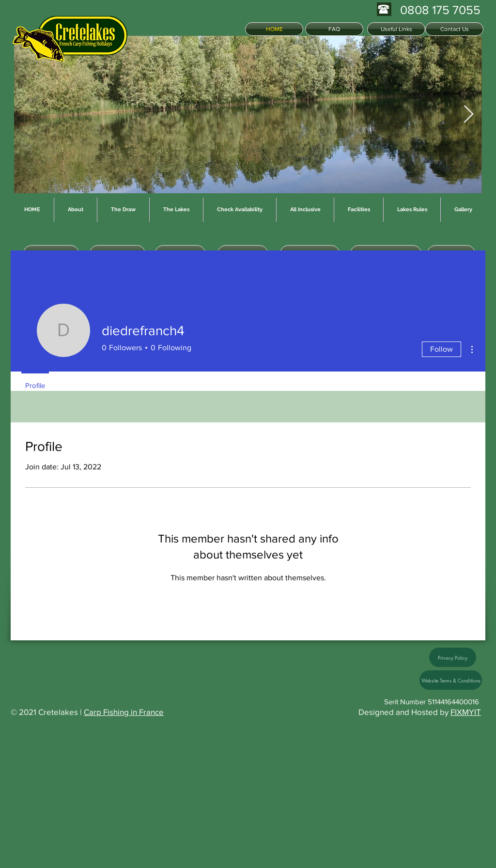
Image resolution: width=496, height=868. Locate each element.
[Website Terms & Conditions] (451, 680)
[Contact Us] (454, 29)
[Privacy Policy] (453, 657)
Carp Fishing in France (124, 712)
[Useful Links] (396, 29)
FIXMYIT (466, 712)
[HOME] (274, 29)
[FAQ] (334, 29)
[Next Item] (469, 115)
